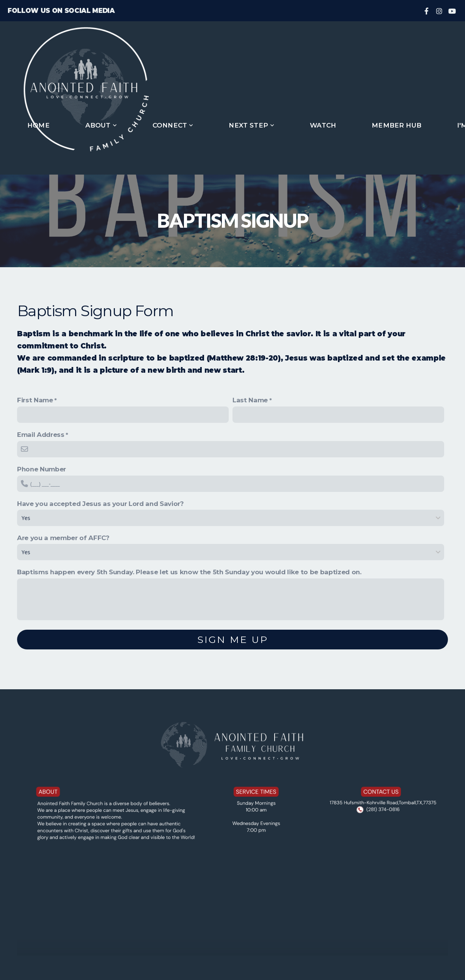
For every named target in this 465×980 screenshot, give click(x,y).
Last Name (250, 400)
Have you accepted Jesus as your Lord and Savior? (101, 504)
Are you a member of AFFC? (63, 538)
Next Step (251, 125)
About (101, 125)
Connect (173, 125)
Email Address (41, 435)
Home (38, 125)
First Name (35, 400)
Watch (323, 125)
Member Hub (397, 125)
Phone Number (42, 469)
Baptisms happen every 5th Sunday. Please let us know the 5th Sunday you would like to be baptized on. (189, 572)
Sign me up (233, 640)
